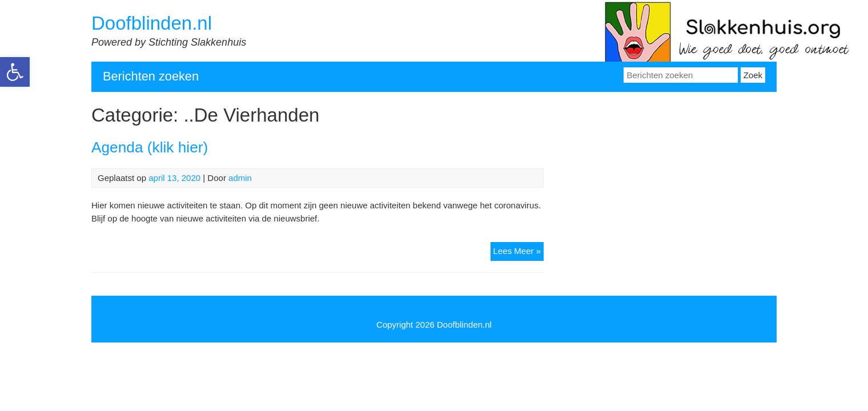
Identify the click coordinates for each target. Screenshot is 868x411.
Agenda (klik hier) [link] (150, 147)
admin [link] (240, 178)
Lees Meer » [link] (519, 253)
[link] (15, 72)
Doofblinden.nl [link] (152, 23)
